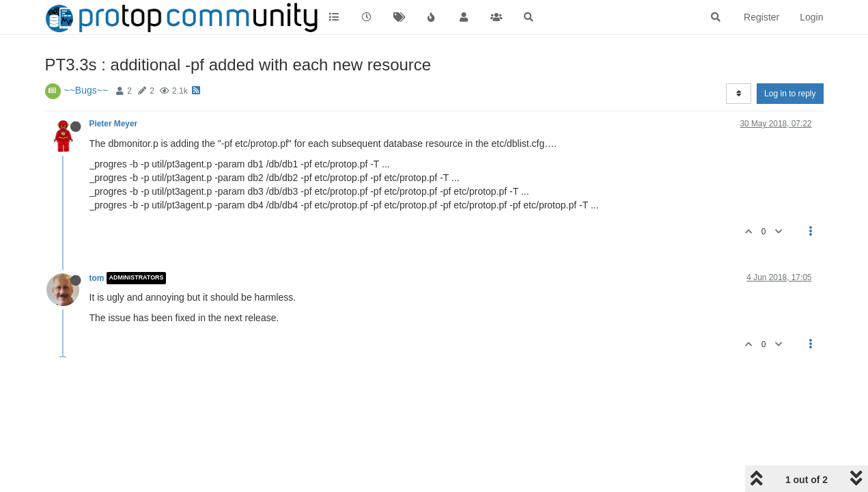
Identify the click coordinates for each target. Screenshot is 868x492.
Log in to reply (790, 94)
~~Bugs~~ (86, 90)
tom (97, 278)
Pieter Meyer (114, 124)
